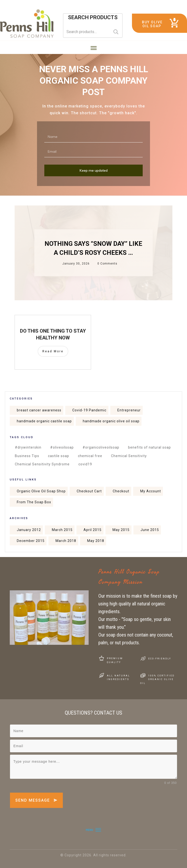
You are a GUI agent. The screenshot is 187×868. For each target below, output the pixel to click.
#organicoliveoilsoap (101, 447)
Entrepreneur (129, 410)
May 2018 (96, 541)
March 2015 (62, 530)
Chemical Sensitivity (129, 456)
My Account (151, 491)
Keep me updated (94, 170)
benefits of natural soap (150, 447)
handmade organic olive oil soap (111, 421)
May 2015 (121, 530)
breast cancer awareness (39, 410)
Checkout (121, 491)
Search (116, 32)
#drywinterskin (28, 447)
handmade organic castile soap (44, 421)
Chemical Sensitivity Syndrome (42, 464)
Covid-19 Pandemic (89, 410)
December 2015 (31, 541)
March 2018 (66, 541)
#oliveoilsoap (62, 447)
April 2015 (93, 530)
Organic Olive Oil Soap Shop (41, 491)
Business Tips (27, 456)
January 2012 (29, 530)
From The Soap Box (34, 502)
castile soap (59, 456)
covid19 (85, 464)
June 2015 (150, 530)
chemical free (90, 456)
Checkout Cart (89, 491)
